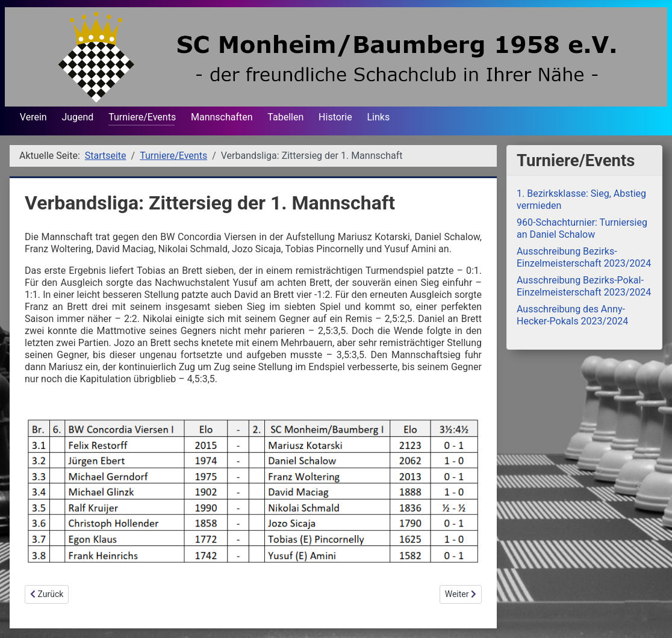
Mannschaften (222, 117)
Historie (335, 117)
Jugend (77, 117)
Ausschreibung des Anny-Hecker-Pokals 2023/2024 (572, 315)
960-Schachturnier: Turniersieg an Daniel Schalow (582, 228)
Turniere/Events (142, 117)
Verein (33, 117)
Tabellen (285, 117)
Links (378, 117)
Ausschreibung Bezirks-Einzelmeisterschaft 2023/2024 (584, 257)
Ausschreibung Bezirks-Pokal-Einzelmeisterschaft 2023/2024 (584, 286)
